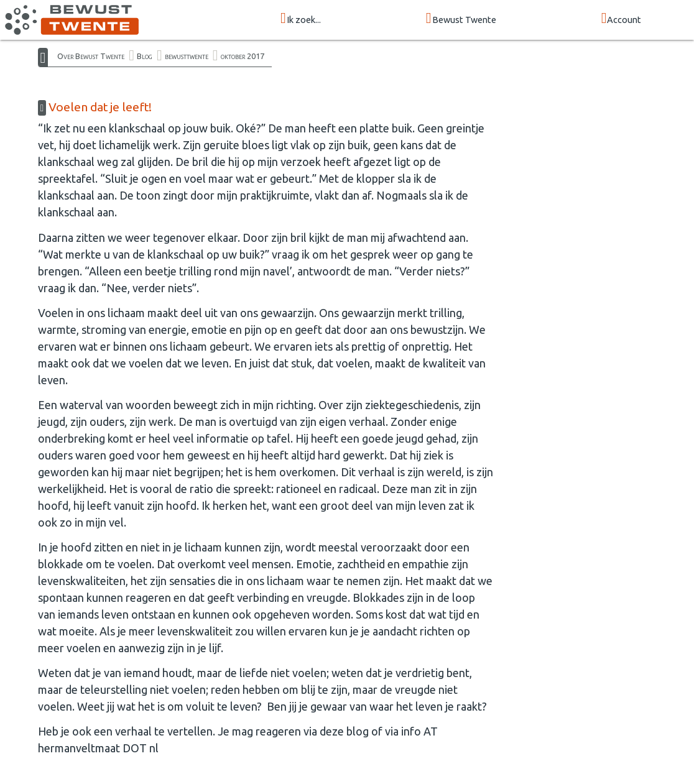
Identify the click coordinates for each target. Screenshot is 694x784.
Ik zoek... (301, 19)
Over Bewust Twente (91, 56)
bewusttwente (187, 56)
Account (622, 19)
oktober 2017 (243, 56)
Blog (145, 56)
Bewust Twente (461, 19)
